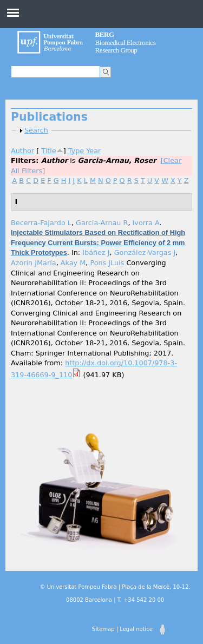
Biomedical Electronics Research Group (126, 42)
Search (36, 130)
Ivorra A (146, 223)
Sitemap (103, 629)
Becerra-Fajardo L (41, 223)
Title (48, 151)
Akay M (73, 263)
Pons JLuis (107, 263)
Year (93, 151)
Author (22, 151)
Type (76, 151)
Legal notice (136, 629)
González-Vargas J (145, 252)
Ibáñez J (96, 252)
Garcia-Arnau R (102, 223)
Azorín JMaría (34, 263)
